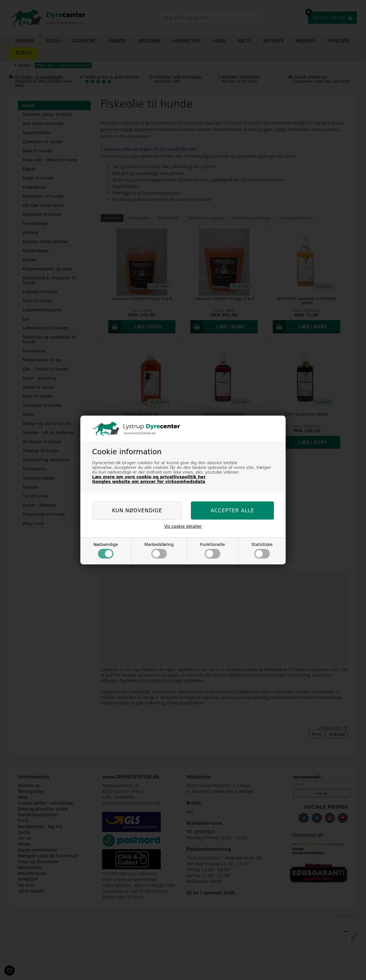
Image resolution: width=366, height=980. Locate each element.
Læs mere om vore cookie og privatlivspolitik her (149, 477)
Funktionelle (212, 550)
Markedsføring (159, 550)
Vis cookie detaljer (183, 526)
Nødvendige (106, 550)
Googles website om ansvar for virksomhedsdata (149, 482)
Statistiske (262, 550)
